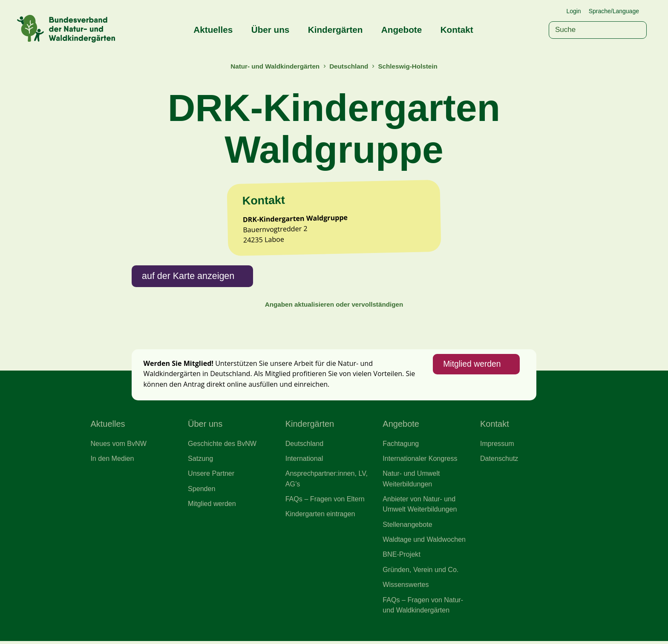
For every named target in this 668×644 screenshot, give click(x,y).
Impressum (497, 445)
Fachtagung (401, 445)
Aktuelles (213, 30)
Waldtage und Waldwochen (424, 542)
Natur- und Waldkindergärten (275, 66)
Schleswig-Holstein (408, 66)
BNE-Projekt (402, 557)
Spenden (202, 491)
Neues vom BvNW (118, 445)
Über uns (271, 30)
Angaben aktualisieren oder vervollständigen (334, 306)
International (304, 460)
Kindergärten (335, 30)
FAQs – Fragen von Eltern (325, 501)
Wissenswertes (406, 587)
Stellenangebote (407, 526)
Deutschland (349, 66)
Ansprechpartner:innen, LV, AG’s (327, 481)
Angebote (402, 30)
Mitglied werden (472, 366)
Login (573, 11)
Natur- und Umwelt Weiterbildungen (411, 481)
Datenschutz (499, 460)
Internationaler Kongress (420, 460)
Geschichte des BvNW (222, 445)
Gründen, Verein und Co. (421, 572)
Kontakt (457, 30)
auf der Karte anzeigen (189, 277)
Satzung (200, 460)
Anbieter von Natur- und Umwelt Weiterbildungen (420, 506)
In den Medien (112, 460)
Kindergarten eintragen (321, 516)
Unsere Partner (211, 476)
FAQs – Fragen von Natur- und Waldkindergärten (423, 608)
